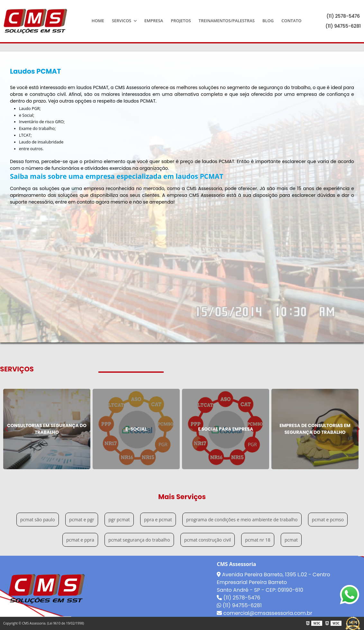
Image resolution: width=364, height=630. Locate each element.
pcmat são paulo (38, 520)
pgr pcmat (119, 520)
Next (358, 429)
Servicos (122, 21)
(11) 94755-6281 (343, 26)
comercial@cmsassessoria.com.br (264, 613)
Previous (6, 429)
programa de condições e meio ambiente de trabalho (242, 520)
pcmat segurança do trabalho (139, 540)
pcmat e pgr (82, 520)
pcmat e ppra (80, 540)
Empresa (154, 21)
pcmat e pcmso (328, 520)
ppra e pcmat (158, 520)
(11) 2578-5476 (343, 16)
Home (98, 21)
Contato (291, 21)
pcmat (291, 540)
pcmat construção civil (208, 540)
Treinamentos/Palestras (227, 21)
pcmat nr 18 (258, 540)
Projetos (181, 21)
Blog (268, 21)
